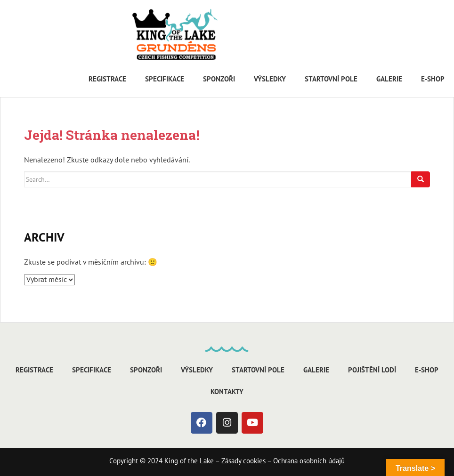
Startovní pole (331, 79)
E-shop (433, 79)
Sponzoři (219, 79)
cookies (253, 461)
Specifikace (165, 79)
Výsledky (270, 79)
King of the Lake (189, 461)
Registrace (107, 79)
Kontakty (227, 391)
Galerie (389, 79)
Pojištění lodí (372, 370)
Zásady (231, 461)
